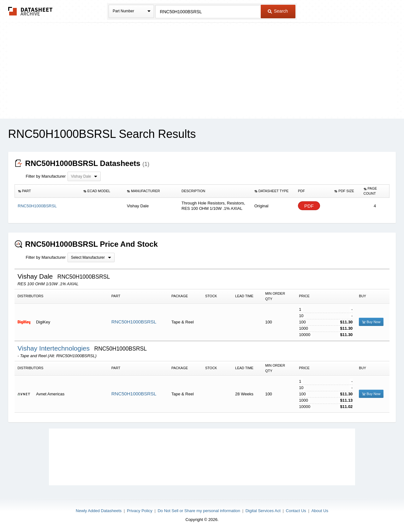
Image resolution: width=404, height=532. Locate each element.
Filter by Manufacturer (46, 176)
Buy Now (371, 322)
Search (278, 11)
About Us (320, 511)
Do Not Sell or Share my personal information (199, 511)
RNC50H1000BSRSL (134, 322)
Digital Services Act (263, 511)
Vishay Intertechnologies (55, 348)
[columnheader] (47, 191)
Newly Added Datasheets (99, 511)
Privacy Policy (140, 511)
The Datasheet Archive (30, 11)
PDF (309, 206)
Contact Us (296, 511)
